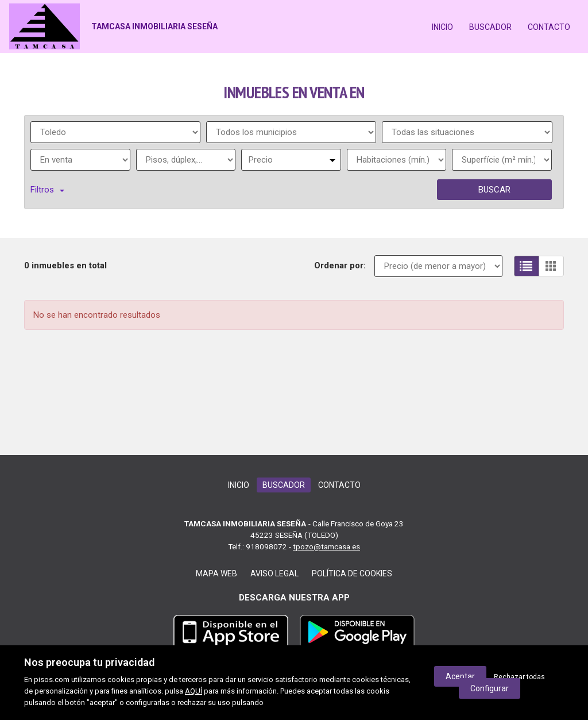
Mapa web (216, 573)
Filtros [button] (47, 190)
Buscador (490, 27)
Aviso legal (274, 573)
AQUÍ (194, 691)
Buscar (494, 190)
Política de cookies (352, 573)
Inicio (442, 27)
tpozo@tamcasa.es (326, 546)
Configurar (490, 688)
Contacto (549, 27)
